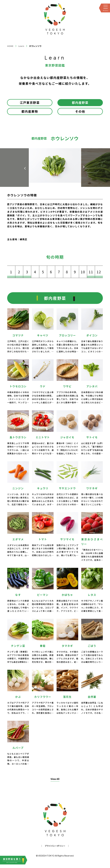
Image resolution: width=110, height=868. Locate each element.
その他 (80, 111)
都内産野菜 (80, 103)
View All (55, 779)
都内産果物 (30, 111)
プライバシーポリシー (55, 846)
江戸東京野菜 (30, 103)
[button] (84, 167)
